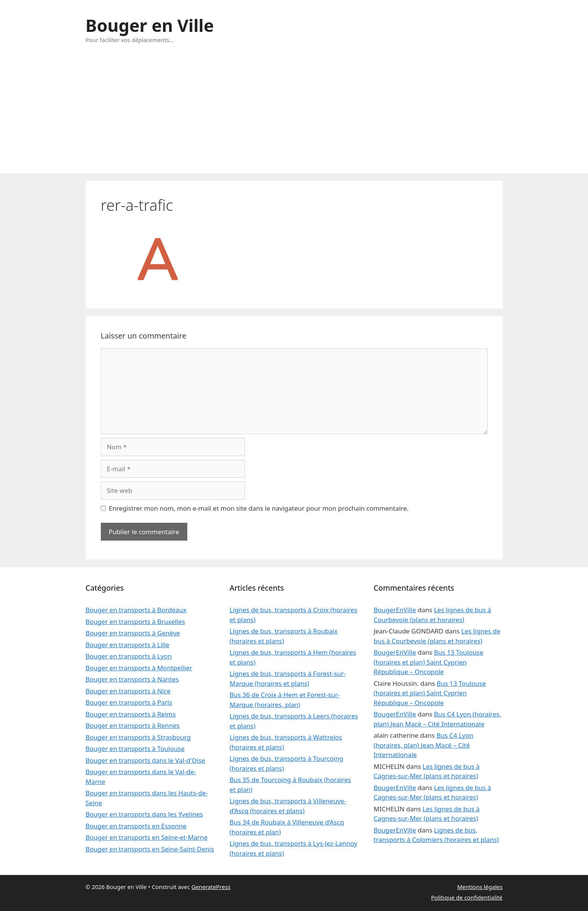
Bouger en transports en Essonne (136, 826)
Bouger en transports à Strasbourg (138, 737)
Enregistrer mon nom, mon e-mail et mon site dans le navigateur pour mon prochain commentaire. (259, 508)
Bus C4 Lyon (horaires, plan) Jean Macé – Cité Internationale (423, 745)
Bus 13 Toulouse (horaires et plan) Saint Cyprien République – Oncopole (428, 662)
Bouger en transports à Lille (128, 645)
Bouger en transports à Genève (133, 633)
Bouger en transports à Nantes (132, 679)
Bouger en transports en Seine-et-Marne (147, 837)
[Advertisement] (294, 116)
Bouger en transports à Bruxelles (136, 622)
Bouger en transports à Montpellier (139, 668)
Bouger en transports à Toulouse (135, 749)
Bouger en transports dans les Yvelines (144, 814)
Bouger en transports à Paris (129, 702)
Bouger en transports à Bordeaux (136, 610)
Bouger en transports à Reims (131, 714)
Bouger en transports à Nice (128, 691)
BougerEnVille (395, 610)
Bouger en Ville (150, 25)
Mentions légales (480, 887)
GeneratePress (211, 887)
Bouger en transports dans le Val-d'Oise (146, 760)
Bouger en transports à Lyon (129, 656)
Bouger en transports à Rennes (133, 725)
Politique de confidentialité (467, 897)
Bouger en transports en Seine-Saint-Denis (150, 849)
